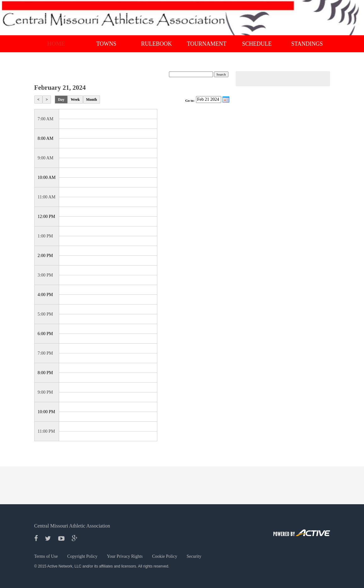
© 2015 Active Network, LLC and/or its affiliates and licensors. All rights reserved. (102, 566)
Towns (106, 44)
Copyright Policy (82, 556)
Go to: (190, 100)
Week (75, 100)
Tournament (207, 44)
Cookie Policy (165, 556)
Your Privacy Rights (125, 556)
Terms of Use (46, 556)
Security (194, 556)
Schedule (257, 44)
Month (92, 100)
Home (56, 44)
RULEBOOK (157, 44)
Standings (307, 44)
